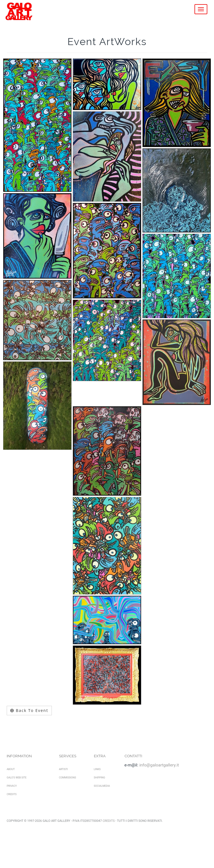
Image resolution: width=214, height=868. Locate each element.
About (11, 769)
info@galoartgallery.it (159, 765)
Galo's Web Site (17, 778)
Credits (12, 794)
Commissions (68, 778)
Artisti (64, 769)
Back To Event (29, 710)
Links (97, 769)
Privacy (12, 786)
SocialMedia (102, 786)
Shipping (100, 778)
